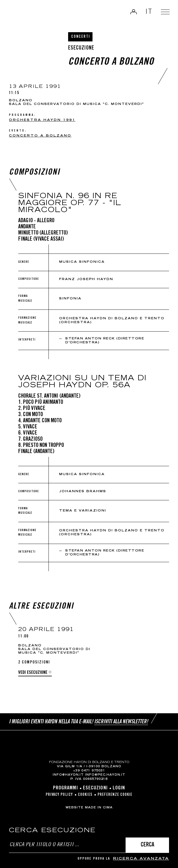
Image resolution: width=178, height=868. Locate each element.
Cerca (147, 845)
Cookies (85, 795)
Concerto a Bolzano (40, 136)
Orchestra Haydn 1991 (42, 120)
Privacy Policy (59, 795)
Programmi (65, 788)
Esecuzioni (95, 788)
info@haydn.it (68, 775)
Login (132, 12)
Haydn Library (24, 14)
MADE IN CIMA (99, 808)
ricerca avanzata (141, 859)
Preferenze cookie (115, 795)
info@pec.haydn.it (105, 775)
